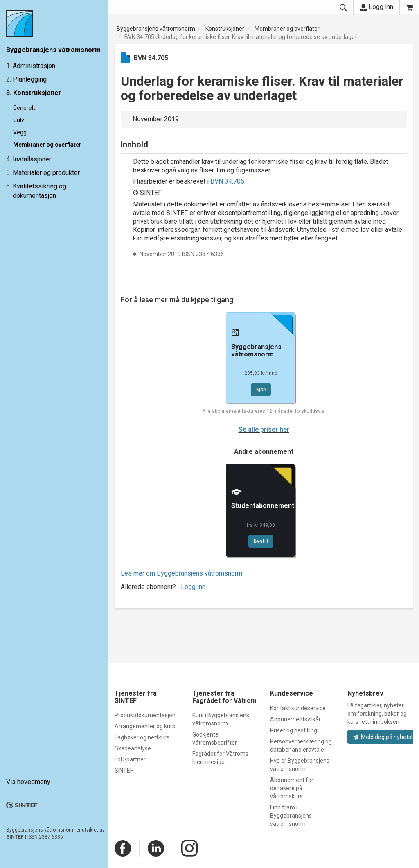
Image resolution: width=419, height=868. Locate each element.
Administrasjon (34, 66)
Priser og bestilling (294, 730)
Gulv (19, 120)
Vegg (20, 132)
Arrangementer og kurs (145, 726)
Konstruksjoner (37, 93)
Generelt (24, 108)
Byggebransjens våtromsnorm (156, 29)
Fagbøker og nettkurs (142, 737)
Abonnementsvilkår (295, 719)
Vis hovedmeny (28, 782)
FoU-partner (130, 759)
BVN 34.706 (227, 181)
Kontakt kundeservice (298, 708)
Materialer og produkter (46, 173)
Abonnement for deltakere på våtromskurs (292, 788)
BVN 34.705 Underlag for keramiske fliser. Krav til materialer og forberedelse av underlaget (241, 37)
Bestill (261, 541)
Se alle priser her (264, 429)
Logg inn (376, 7)
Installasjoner (32, 159)
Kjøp (261, 390)
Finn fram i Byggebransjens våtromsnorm (291, 816)
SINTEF (15, 837)
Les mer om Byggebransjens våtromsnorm (181, 573)
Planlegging (30, 79)
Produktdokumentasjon (145, 715)
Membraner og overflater (47, 145)
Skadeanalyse (133, 748)
